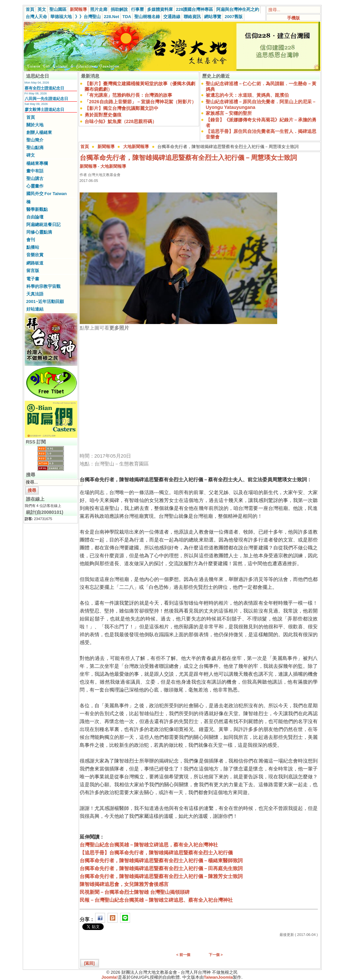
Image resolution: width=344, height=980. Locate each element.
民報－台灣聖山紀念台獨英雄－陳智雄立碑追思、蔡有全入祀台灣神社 (156, 900)
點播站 (33, 247)
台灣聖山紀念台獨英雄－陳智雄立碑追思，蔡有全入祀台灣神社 (149, 845)
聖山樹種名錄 (147, 17)
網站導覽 (213, 17)
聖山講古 (35, 178)
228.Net (112, 17)
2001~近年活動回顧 (45, 302)
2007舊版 (234, 17)
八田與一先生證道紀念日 (46, 99)
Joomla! (110, 977)
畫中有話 (35, 171)
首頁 (30, 9)
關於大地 (35, 125)
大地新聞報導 (136, 147)
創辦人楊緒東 (39, 132)
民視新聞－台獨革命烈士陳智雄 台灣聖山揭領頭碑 (135, 892)
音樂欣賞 (35, 255)
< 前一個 (183, 955)
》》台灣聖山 (88, 17)
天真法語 (35, 294)
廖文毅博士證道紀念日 (44, 110)
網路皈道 (35, 263)
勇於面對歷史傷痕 (103, 115)
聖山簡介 (35, 140)
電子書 (33, 279)
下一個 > (216, 955)
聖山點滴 (35, 148)
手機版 (293, 18)
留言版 (33, 271)
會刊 (31, 240)
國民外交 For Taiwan (47, 194)
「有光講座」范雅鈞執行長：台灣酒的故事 (128, 95)
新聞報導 (78, 9)
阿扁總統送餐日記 (43, 225)
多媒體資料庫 (160, 9)
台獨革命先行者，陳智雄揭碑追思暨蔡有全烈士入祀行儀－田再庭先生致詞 (161, 868)
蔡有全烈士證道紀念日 (44, 88)
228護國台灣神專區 (195, 9)
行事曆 (137, 9)
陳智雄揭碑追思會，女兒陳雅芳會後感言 (124, 884)
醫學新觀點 (37, 209)
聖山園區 (58, 9)
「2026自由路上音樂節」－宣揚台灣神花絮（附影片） (140, 102)
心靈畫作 (35, 186)
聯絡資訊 (192, 17)
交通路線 (172, 17)
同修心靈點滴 (39, 232)
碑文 (31, 155)
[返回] (90, 963)
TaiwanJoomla (218, 977)
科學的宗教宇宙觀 (43, 286)
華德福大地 (61, 17)
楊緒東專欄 (37, 163)
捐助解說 (119, 9)
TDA (127, 17)
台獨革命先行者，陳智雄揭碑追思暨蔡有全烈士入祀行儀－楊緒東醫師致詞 (161, 860)
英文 (42, 9)
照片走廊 (99, 9)
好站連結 (35, 309)
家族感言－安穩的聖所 (229, 113)
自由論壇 (35, 217)
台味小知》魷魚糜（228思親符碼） (121, 121)
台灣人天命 (36, 17)
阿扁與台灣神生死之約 (238, 9)
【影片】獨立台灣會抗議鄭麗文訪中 (121, 108)
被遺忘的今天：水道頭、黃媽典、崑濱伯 (247, 95)
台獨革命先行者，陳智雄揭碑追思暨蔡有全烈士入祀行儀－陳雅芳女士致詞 (161, 876)
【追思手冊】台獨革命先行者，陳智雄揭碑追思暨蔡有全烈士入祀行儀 (156, 853)
